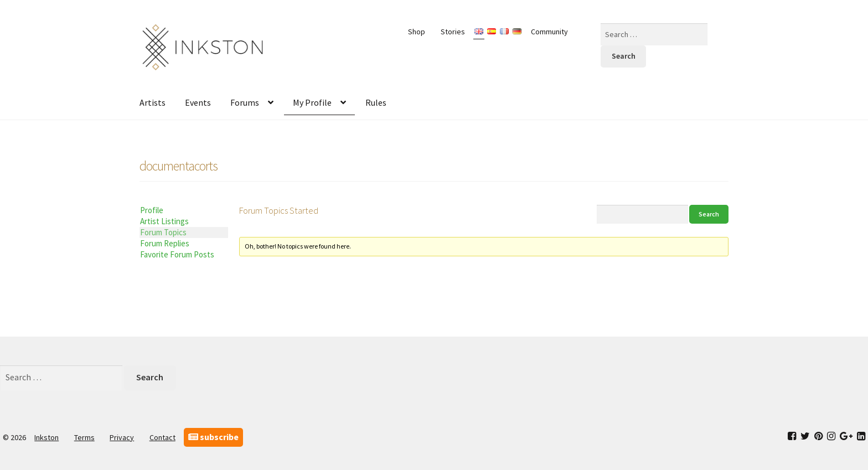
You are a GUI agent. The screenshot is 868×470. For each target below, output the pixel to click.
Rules (376, 102)
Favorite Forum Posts (177, 254)
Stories (453, 32)
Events (198, 102)
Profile (152, 210)
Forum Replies (165, 243)
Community (549, 32)
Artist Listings (164, 221)
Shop (417, 32)
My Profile (312, 102)
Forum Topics (163, 232)
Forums (245, 102)
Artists (153, 102)
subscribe (213, 437)
